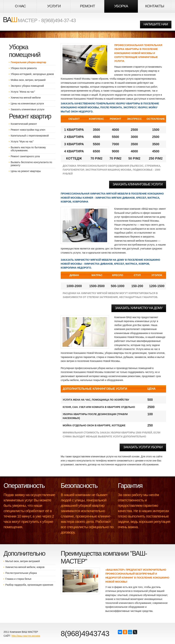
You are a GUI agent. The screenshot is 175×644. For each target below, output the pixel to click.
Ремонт (87, 6)
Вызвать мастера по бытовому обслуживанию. (28, 149)
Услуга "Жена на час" (23, 92)
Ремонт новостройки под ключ (28, 130)
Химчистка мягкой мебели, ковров (25, 567)
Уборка (121, 6)
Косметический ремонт (24, 124)
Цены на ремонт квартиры (26, 171)
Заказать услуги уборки (143, 447)
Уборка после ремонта (24, 68)
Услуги (54, 6)
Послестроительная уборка (21, 573)
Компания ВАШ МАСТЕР (24, 632)
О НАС (20, 6)
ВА (10, 20)
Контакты (155, 6)
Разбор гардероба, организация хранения (29, 585)
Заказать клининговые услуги (27, 109)
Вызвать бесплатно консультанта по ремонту (31, 164)
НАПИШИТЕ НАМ (156, 24)
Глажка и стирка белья (18, 579)
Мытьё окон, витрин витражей (23, 561)
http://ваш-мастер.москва (26, 636)
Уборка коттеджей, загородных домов (32, 74)
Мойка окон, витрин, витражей (28, 80)
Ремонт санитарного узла (25, 156)
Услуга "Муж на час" (22, 142)
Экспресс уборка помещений (27, 86)
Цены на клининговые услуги (27, 103)
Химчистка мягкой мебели (26, 98)
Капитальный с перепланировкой (30, 136)
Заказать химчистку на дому (139, 308)
